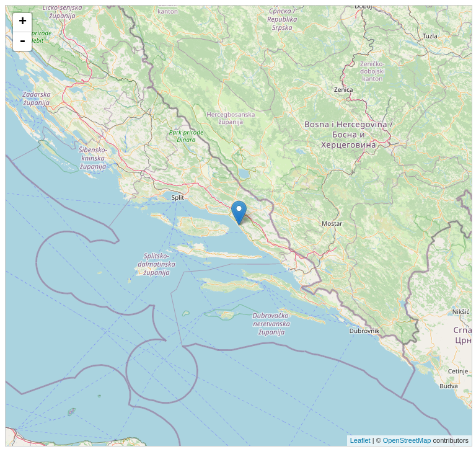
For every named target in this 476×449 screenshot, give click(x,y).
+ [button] (23, 22)
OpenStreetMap (407, 440)
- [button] (22, 42)
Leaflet (360, 440)
